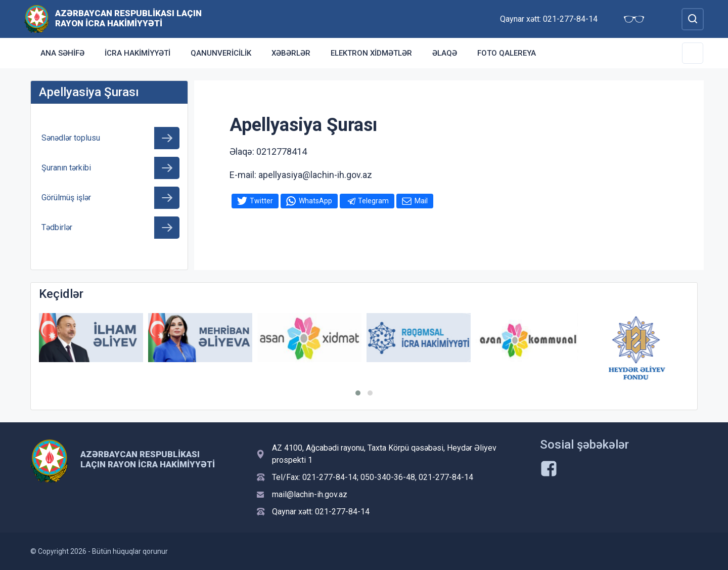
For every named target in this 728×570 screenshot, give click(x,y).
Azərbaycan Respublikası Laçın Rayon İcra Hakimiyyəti (128, 18)
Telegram (373, 201)
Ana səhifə (62, 53)
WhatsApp (315, 201)
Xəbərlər (291, 53)
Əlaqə (445, 53)
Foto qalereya (507, 53)
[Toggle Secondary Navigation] (693, 53)
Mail (421, 201)
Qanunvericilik (221, 53)
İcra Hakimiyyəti (138, 53)
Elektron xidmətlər (371, 53)
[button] (358, 393)
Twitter (261, 201)
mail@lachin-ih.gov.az (310, 494)
